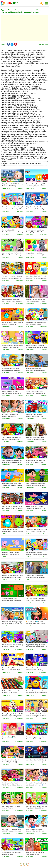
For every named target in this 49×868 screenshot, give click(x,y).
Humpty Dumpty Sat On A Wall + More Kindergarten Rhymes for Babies (12, 716)
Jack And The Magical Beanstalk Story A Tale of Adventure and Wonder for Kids (36, 531)
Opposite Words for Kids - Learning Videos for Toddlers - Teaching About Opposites (12, 393)
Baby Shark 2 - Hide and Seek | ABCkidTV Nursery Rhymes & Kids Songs (12, 831)
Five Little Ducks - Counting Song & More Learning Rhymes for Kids (36, 601)
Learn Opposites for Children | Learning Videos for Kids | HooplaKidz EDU (36, 762)
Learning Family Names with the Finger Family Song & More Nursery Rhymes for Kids (36, 808)
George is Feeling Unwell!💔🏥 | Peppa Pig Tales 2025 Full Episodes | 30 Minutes (12, 347)
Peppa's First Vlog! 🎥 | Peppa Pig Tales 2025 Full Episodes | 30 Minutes (36, 647)
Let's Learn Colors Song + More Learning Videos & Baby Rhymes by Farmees (36, 324)
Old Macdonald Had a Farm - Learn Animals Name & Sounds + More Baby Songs (12, 301)
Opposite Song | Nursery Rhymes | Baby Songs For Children (34, 416)
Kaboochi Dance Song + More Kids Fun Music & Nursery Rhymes (36, 670)
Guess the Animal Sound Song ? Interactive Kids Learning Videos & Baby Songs (12, 209)
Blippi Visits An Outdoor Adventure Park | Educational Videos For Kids (35, 370)
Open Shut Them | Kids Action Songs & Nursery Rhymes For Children (12, 462)
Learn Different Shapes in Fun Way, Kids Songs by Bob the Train (12, 439)
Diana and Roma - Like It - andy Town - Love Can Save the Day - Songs (36, 301)
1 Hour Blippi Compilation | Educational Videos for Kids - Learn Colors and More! (35, 578)
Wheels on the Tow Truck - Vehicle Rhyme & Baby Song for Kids (12, 785)
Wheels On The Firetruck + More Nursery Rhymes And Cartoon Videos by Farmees (12, 578)
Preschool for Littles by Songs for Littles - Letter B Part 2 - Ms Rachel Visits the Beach (12, 624)
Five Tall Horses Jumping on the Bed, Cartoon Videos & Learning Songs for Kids (12, 508)
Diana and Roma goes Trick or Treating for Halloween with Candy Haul (36, 439)
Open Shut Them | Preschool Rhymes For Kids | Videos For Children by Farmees (36, 485)
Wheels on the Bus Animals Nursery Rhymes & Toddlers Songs (35, 232)
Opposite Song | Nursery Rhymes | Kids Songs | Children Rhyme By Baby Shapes (12, 531)
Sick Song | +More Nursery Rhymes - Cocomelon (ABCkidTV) (10, 416)
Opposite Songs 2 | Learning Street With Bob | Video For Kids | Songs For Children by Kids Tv (36, 693)
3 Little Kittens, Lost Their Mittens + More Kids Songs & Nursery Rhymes (35, 393)
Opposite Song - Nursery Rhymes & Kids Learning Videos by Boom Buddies (36, 555)
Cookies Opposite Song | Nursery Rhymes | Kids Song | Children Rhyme (12, 601)
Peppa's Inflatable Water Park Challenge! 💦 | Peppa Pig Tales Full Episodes (12, 485)
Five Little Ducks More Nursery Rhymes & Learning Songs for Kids (12, 278)
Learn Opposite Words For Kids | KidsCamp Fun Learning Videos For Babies (37, 278)
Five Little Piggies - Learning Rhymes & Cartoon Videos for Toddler (36, 739)
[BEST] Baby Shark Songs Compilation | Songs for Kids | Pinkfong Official (36, 508)
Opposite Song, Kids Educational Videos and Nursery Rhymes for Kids (12, 232)
